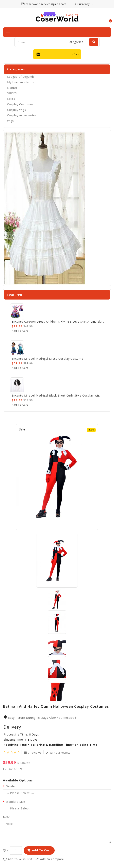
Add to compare (50, 859)
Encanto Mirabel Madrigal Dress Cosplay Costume (47, 359)
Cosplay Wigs (17, 110)
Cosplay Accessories (22, 115)
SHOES (12, 93)
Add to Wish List (18, 859)
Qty (5, 850)
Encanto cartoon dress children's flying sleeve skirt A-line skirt (58, 322)
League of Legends (21, 77)
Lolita (11, 99)
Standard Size (15, 802)
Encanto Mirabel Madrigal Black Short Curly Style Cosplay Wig (56, 395)
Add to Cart (42, 850)
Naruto (12, 88)
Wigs (10, 121)
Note (7, 817)
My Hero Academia (21, 82)
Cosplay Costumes (20, 104)
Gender (11, 786)
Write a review (58, 752)
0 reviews (33, 752)
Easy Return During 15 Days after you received (42, 718)
